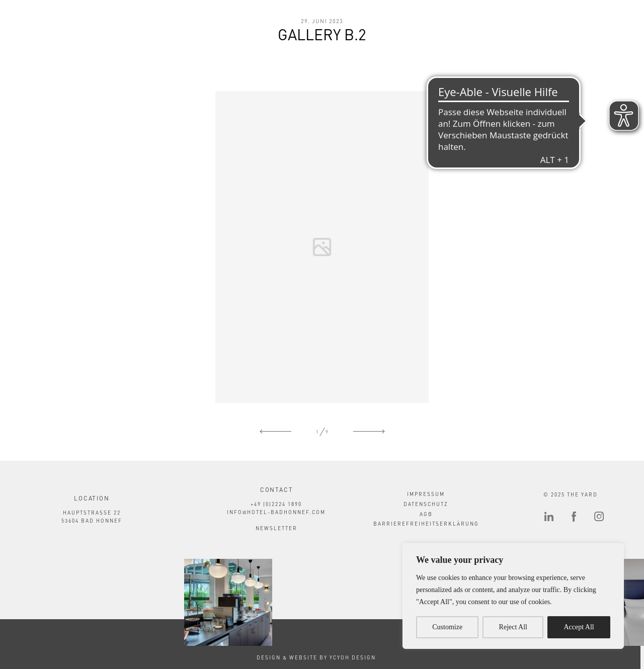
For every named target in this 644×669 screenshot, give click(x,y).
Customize (447, 627)
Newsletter (276, 528)
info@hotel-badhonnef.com (276, 512)
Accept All (579, 627)
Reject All (513, 627)
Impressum (426, 494)
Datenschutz (426, 504)
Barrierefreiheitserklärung (426, 524)
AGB (426, 514)
